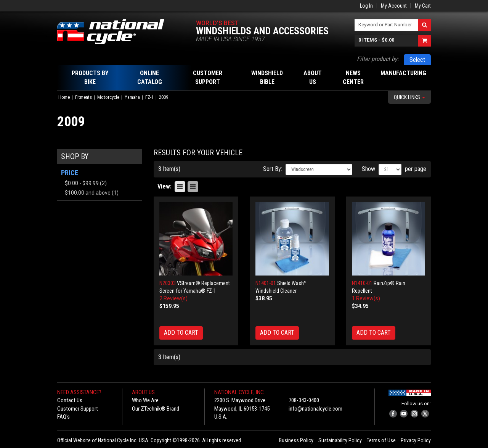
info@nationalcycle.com (315, 409)
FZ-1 (149, 97)
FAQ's (63, 417)
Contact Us (70, 400)
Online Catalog (150, 77)
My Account (394, 6)
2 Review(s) (173, 298)
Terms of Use (381, 440)
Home (64, 97)
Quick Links (409, 97)
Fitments (83, 97)
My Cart (423, 6)
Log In (366, 6)
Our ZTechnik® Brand (156, 409)
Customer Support (78, 409)
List (193, 187)
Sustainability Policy (340, 440)
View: (165, 186)
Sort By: (273, 169)
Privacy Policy (416, 440)
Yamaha (132, 97)
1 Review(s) (366, 298)
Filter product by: (378, 59)
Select (417, 60)
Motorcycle (108, 97)
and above (88, 193)
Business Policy (296, 440)
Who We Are (145, 400)
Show (368, 169)
